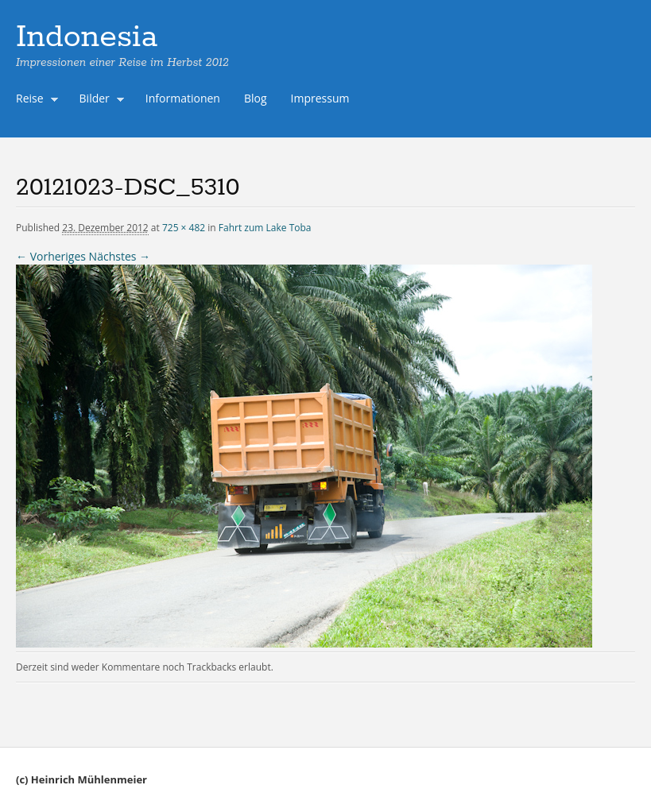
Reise (33, 100)
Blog (256, 98)
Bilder (99, 100)
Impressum (320, 98)
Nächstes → (120, 256)
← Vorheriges (51, 256)
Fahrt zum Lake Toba (265, 228)
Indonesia (87, 37)
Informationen (183, 98)
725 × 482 (184, 228)
